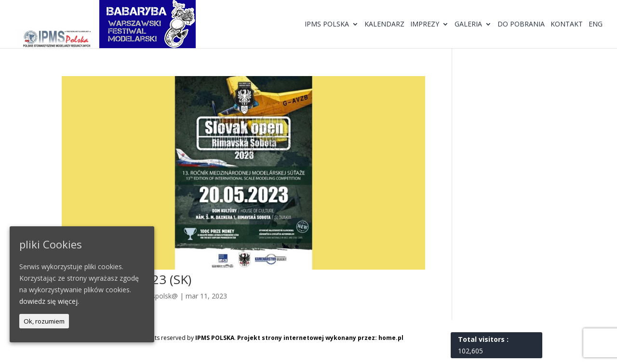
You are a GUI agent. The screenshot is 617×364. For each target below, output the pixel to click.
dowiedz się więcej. (49, 301)
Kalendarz (384, 25)
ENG (596, 25)
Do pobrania (521, 25)
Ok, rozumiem (44, 321)
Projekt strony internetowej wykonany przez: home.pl (320, 338)
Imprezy (425, 25)
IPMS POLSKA (215, 338)
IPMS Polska (327, 25)
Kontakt (567, 25)
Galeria (468, 25)
